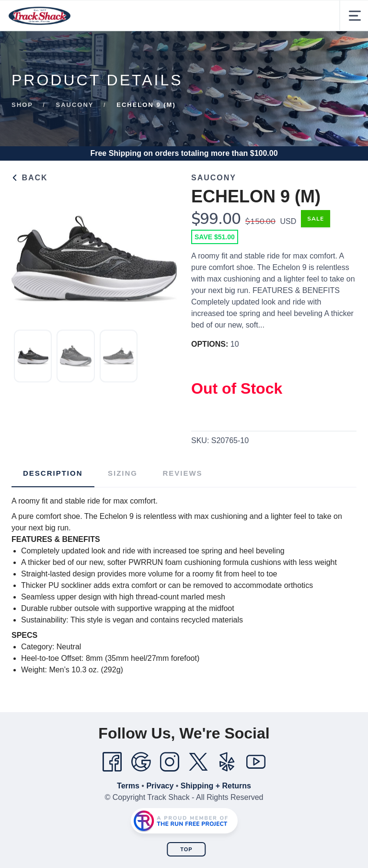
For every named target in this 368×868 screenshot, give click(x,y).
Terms (128, 786)
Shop (22, 105)
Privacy (160, 786)
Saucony (75, 105)
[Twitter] (198, 762)
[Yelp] (227, 762)
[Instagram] (170, 762)
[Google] (141, 762)
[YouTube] (256, 762)
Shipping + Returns (216, 786)
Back (30, 178)
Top (186, 849)
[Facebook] (112, 762)
